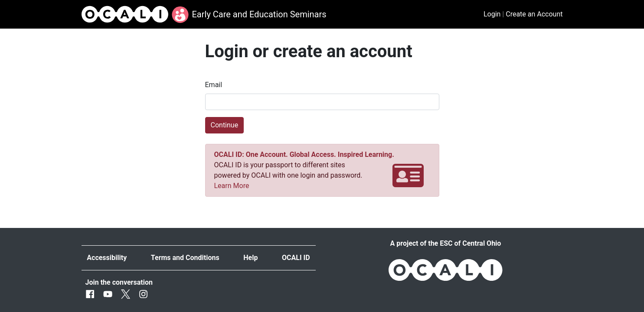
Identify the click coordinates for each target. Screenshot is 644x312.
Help (250, 258)
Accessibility (107, 258)
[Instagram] (143, 294)
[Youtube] (108, 294)
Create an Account (534, 14)
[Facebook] (90, 294)
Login (492, 14)
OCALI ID (296, 258)
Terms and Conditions (185, 258)
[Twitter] (126, 294)
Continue (225, 125)
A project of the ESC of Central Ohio (446, 243)
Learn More (232, 186)
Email (214, 85)
